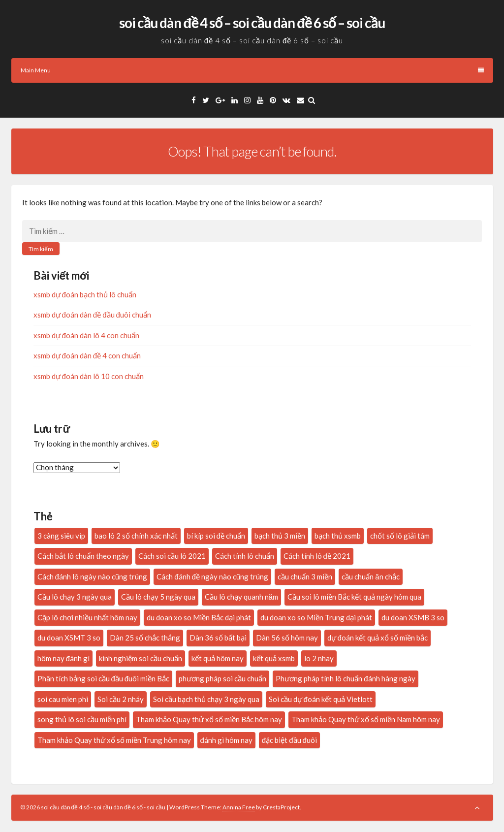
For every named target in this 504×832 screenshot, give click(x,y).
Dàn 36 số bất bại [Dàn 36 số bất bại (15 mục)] (218, 638)
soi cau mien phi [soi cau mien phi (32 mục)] (63, 699)
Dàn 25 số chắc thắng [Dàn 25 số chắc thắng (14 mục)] (145, 638)
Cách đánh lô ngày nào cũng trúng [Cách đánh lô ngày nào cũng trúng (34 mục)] (93, 576)
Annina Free (239, 807)
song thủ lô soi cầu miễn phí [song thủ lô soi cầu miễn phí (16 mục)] (82, 719)
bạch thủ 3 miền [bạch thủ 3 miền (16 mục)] (280, 536)
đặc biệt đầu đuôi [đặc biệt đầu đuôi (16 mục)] (289, 740)
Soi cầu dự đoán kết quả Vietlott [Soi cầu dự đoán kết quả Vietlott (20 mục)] (321, 699)
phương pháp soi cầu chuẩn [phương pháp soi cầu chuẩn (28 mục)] (222, 678)
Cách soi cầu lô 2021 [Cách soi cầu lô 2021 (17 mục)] (172, 556)
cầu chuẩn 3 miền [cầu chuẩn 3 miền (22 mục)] (305, 576)
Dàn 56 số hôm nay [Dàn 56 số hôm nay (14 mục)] (287, 638)
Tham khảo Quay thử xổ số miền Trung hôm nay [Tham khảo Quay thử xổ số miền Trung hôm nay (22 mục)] (114, 740)
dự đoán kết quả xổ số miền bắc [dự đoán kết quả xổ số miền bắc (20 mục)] (378, 638)
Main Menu (252, 70)
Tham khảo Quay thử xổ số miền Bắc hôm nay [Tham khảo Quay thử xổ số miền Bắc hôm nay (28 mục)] (209, 719)
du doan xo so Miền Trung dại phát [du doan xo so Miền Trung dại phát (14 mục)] (316, 617)
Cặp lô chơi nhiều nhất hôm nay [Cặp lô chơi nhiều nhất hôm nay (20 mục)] (87, 617)
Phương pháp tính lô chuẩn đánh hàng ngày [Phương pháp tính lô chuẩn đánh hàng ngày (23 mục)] (345, 678)
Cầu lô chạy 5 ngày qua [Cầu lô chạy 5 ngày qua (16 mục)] (158, 597)
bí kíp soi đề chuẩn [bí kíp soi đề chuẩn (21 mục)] (216, 536)
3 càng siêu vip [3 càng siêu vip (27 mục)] (61, 536)
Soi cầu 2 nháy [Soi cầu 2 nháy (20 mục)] (121, 699)
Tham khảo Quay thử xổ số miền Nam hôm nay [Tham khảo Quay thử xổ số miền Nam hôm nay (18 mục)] (366, 719)
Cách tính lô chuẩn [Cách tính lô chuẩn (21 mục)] (245, 556)
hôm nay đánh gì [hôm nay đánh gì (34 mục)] (63, 658)
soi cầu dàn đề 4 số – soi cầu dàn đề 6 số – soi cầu (252, 23)
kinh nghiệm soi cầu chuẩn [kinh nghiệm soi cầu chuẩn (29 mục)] (141, 658)
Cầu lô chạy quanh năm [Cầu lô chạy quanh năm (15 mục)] (241, 597)
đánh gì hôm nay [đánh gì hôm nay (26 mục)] (226, 740)
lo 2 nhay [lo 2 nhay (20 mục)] (319, 658)
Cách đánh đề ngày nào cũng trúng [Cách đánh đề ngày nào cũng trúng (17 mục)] (212, 576)
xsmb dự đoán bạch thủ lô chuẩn (85, 294)
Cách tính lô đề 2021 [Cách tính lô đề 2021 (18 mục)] (317, 556)
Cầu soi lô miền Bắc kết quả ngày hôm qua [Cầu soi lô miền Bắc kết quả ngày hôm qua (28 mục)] (354, 597)
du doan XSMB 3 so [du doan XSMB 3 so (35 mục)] (413, 617)
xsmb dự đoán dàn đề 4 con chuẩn (87, 355)
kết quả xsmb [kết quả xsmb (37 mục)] (274, 658)
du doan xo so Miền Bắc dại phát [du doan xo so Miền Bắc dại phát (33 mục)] (199, 617)
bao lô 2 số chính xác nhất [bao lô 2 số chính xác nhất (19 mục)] (136, 536)
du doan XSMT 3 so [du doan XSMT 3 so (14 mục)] (69, 638)
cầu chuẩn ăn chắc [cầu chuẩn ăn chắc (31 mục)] (370, 576)
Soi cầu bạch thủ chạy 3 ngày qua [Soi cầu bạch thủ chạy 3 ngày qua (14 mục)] (206, 699)
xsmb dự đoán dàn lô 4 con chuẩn (86, 335)
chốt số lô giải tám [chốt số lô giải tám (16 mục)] (400, 536)
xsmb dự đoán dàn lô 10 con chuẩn (89, 376)
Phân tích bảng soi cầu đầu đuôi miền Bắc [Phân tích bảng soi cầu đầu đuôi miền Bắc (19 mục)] (104, 678)
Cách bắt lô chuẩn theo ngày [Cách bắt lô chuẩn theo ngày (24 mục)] (83, 556)
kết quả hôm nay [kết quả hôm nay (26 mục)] (218, 658)
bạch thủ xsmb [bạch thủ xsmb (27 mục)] (338, 536)
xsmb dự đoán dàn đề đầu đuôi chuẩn (92, 315)
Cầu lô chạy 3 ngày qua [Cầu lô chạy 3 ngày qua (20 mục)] (75, 597)
